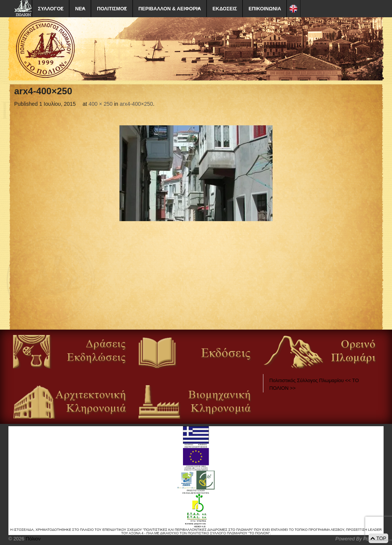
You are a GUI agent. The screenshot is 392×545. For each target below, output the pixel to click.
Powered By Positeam (359, 539)
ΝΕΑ (80, 9)
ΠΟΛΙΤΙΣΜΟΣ (112, 9)
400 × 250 (100, 104)
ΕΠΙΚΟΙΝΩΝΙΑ (265, 9)
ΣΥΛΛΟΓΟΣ (51, 9)
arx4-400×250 (136, 104)
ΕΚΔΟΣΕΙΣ (225, 9)
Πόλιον (32, 539)
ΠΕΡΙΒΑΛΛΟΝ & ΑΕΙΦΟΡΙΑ (170, 9)
